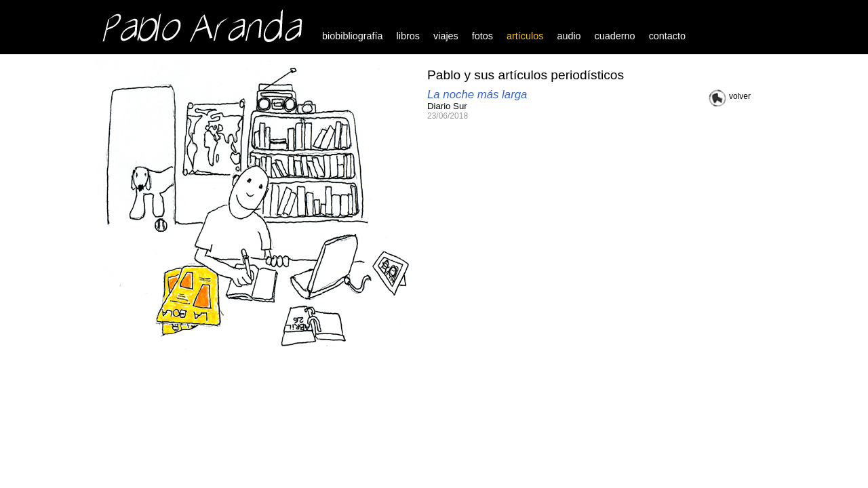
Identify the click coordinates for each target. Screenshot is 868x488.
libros (408, 36)
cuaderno (615, 36)
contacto (667, 36)
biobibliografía (353, 36)
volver (740, 96)
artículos (525, 36)
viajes (446, 36)
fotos (482, 36)
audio (569, 36)
